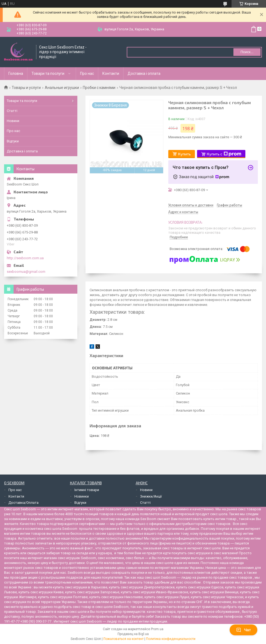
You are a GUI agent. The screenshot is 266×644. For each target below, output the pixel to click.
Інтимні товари (87, 490)
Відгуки (13, 141)
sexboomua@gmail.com (26, 272)
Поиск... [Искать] (247, 52)
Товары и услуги (26, 88)
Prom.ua (157, 629)
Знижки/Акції (151, 496)
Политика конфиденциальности (171, 639)
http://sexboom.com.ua (25, 258)
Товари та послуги (48, 73)
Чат (243, 630)
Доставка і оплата (144, 73)
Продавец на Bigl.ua (133, 634)
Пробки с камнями (99, 88)
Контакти (111, 73)
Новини (13, 121)
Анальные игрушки (62, 88)
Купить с (224, 154)
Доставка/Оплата (23, 503)
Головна (16, 73)
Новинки (82, 496)
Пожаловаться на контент (123, 639)
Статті (12, 111)
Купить (184, 154)
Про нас (87, 73)
